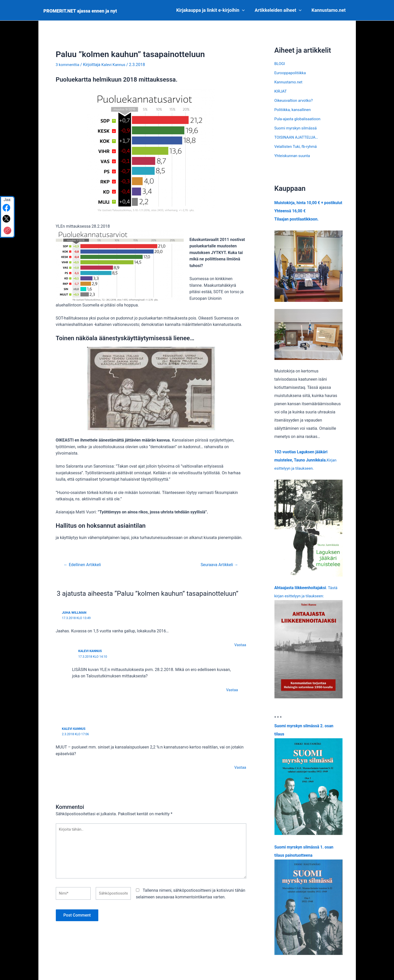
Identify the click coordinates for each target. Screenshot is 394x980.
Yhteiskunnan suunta (294, 156)
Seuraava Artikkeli (218, 565)
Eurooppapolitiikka (291, 73)
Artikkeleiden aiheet (279, 10)
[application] (244, 10)
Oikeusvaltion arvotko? (295, 100)
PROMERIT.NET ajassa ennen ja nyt (80, 11)
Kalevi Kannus (91, 651)
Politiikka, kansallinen (294, 110)
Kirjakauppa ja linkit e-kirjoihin (212, 10)
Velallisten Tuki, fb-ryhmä (297, 146)
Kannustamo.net (329, 10)
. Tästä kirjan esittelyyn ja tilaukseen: (308, 650)
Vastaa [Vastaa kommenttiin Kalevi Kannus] (232, 690)
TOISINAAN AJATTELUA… (298, 137)
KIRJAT (281, 91)
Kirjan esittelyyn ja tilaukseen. (306, 468)
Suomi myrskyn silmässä (297, 128)
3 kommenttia (68, 65)
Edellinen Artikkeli (84, 565)
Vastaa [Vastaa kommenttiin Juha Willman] (240, 645)
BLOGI (280, 64)
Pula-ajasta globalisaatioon (299, 119)
